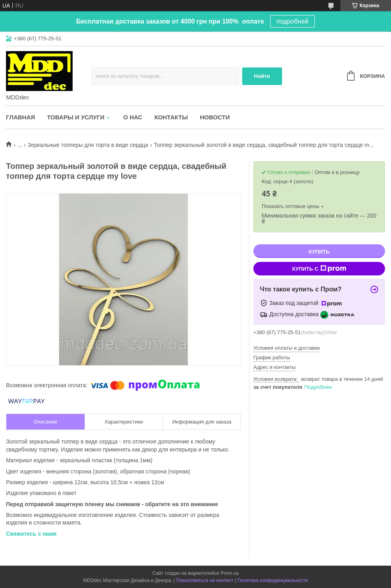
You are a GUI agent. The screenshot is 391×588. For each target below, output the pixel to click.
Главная (21, 117)
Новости (215, 117)
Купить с (319, 269)
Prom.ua (230, 573)
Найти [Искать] (262, 76)
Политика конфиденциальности (273, 580)
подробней (292, 21)
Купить (319, 252)
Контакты (171, 117)
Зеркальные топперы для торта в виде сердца (88, 145)
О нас (133, 117)
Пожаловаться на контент (205, 580)
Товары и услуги (76, 117)
